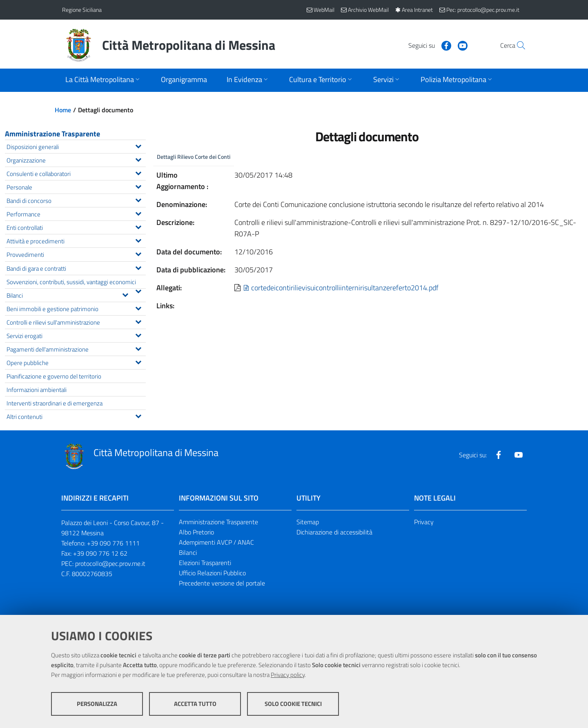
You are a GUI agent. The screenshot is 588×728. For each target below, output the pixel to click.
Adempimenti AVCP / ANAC (216, 542)
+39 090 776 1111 (113, 543)
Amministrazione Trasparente (52, 134)
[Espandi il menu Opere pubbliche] (138, 361)
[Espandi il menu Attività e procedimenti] (138, 240)
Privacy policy (288, 675)
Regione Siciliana (82, 10)
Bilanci (188, 552)
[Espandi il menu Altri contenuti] (138, 415)
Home (63, 110)
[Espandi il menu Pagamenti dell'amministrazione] (138, 348)
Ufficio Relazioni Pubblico (212, 573)
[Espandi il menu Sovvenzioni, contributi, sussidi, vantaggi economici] (138, 290)
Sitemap (308, 522)
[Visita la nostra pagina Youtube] (444, 45)
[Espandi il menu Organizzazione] (138, 159)
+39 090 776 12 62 (100, 553)
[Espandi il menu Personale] (138, 186)
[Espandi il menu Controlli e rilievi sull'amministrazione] (138, 321)
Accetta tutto (195, 704)
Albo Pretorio (196, 532)
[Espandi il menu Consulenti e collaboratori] (138, 172)
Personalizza (97, 704)
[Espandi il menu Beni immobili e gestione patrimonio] (138, 307)
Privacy (424, 522)
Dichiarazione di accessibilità (334, 532)
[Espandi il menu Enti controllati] (138, 226)
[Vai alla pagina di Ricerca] (516, 45)
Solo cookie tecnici (293, 704)
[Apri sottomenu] (103, 80)
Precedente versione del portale (222, 583)
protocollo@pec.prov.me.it (110, 563)
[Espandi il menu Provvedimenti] (138, 253)
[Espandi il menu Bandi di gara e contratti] (138, 267)
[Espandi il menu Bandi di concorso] (138, 199)
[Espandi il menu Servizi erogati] (138, 334)
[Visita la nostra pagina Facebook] (428, 45)
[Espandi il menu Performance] (138, 213)
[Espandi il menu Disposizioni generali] (138, 145)
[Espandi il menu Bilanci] (125, 294)
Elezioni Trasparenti (205, 563)
